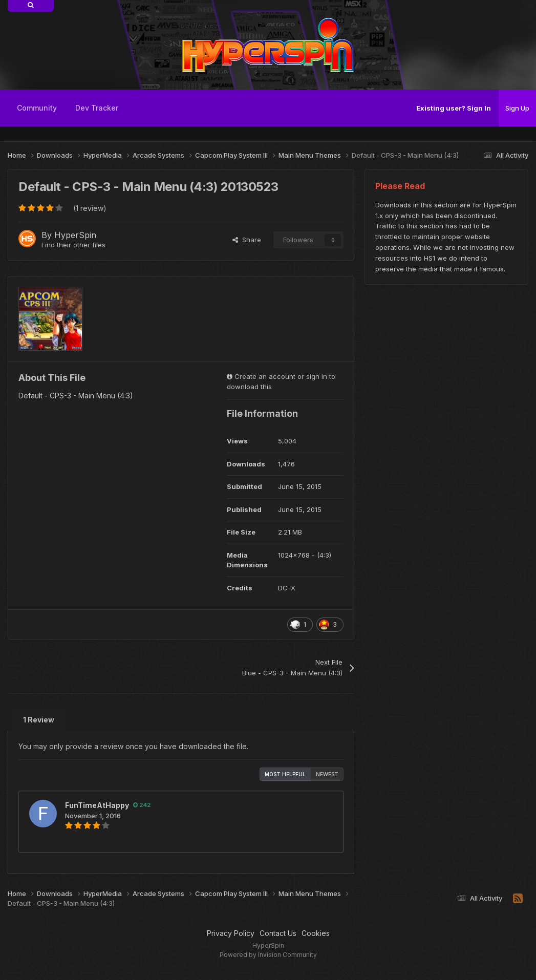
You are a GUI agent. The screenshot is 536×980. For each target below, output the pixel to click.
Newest (327, 774)
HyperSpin (75, 235)
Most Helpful (285, 774)
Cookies (316, 933)
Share (247, 240)
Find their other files (73, 245)
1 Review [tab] (39, 720)
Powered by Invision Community (268, 955)
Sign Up (517, 108)
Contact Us (278, 933)
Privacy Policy (231, 933)
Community (37, 108)
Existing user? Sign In (454, 108)
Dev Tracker (97, 108)
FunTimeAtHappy (97, 805)
